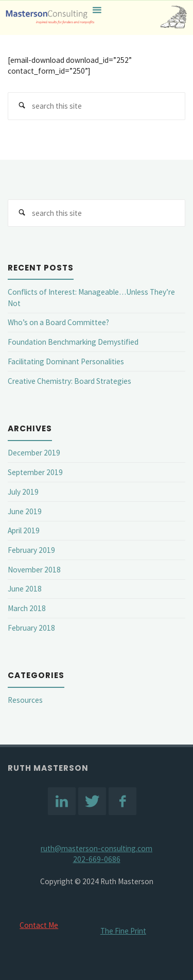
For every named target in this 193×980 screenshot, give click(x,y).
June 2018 (25, 589)
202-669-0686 (97, 859)
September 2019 (35, 472)
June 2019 (25, 511)
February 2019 (31, 550)
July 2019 (23, 492)
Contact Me (39, 925)
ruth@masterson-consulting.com (97, 848)
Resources (25, 700)
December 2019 (34, 453)
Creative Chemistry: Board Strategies (69, 381)
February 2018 (31, 628)
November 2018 (34, 570)
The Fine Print (123, 931)
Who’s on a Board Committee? (58, 322)
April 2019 (24, 530)
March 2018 (27, 608)
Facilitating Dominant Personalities (66, 361)
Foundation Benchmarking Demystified (73, 342)
